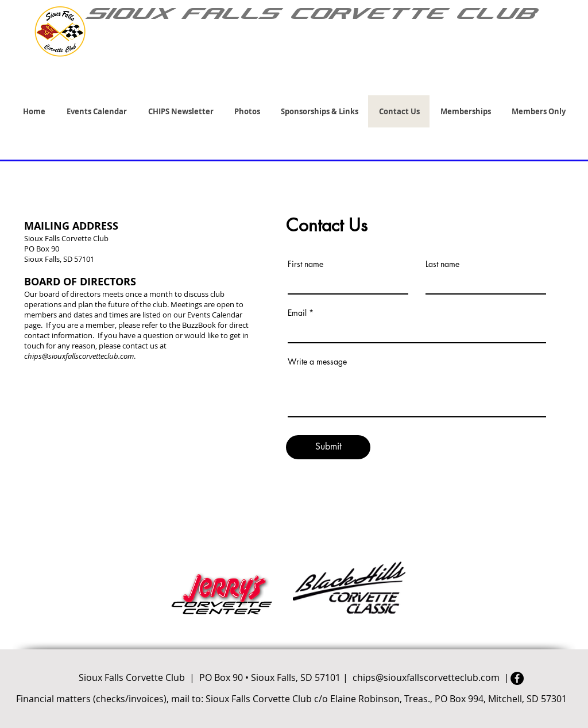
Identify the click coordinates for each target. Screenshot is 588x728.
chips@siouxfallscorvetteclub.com (79, 356)
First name (305, 264)
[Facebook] (517, 678)
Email (297, 313)
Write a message (317, 362)
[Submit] (328, 447)
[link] (566, 80)
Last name (442, 264)
